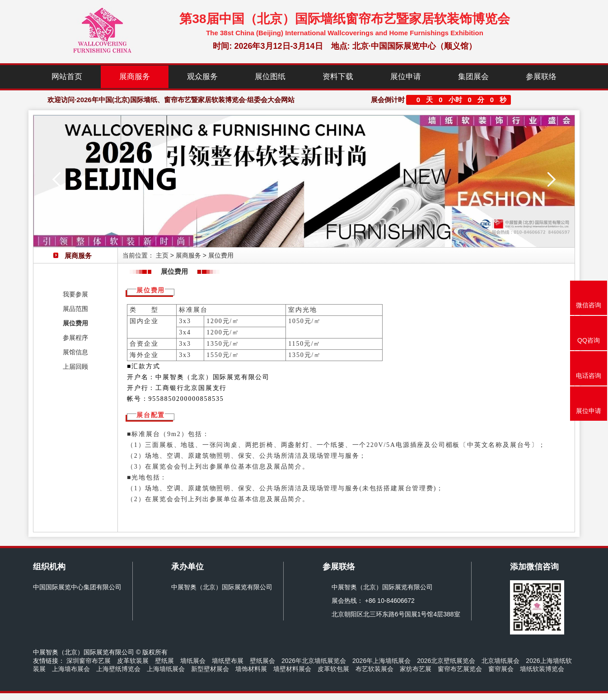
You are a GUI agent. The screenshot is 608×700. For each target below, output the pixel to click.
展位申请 (406, 77)
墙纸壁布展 (228, 661)
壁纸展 (164, 661)
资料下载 (338, 77)
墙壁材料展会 (292, 669)
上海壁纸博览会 (118, 669)
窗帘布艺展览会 (460, 669)
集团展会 (473, 77)
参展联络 (541, 77)
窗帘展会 (501, 669)
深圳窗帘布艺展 (89, 661)
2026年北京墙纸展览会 (314, 661)
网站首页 (67, 77)
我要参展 (75, 294)
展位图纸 (270, 77)
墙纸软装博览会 (542, 669)
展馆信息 (75, 352)
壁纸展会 (262, 661)
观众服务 (202, 77)
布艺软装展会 (374, 669)
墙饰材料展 (251, 669)
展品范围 (75, 309)
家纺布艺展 (416, 669)
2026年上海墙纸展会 (381, 661)
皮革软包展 (333, 669)
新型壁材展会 (210, 669)
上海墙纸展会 (166, 669)
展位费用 (75, 323)
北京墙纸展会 (500, 661)
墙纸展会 (193, 661)
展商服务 (135, 77)
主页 (162, 255)
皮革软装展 (133, 661)
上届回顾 (75, 366)
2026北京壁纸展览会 (446, 661)
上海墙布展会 (71, 669)
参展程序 (75, 338)
